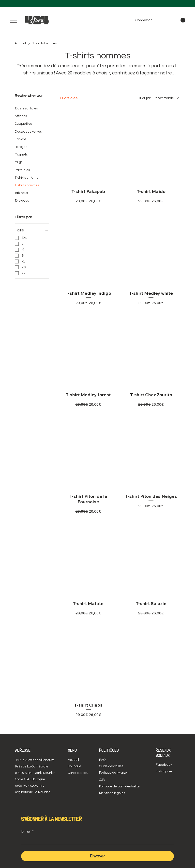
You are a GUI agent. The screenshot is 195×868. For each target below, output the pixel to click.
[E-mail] (96, 840)
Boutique (75, 766)
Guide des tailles (111, 766)
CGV (102, 780)
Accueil (73, 760)
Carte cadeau (78, 773)
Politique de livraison (114, 773)
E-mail (27, 832)
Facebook (164, 765)
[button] (183, 20)
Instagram (164, 771)
